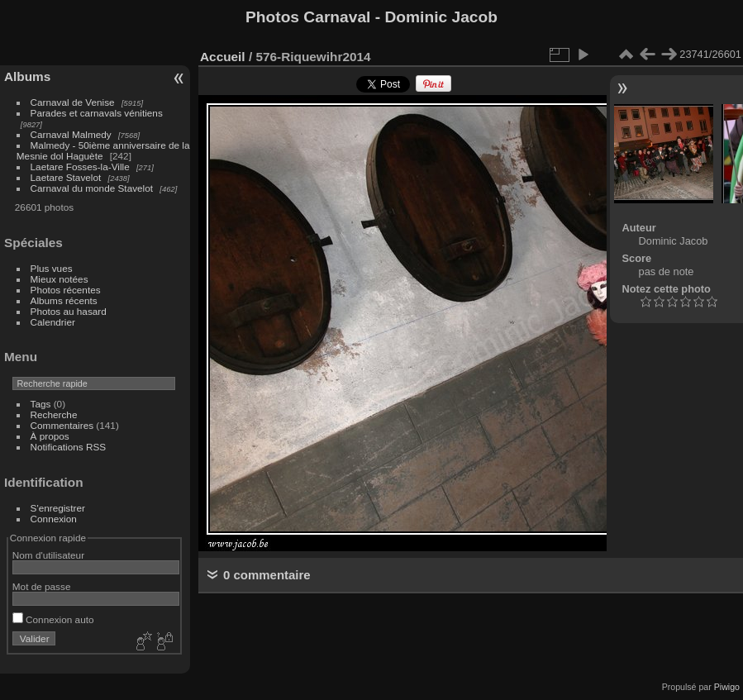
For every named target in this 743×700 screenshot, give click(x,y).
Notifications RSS (69, 447)
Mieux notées (60, 279)
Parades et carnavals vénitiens (97, 113)
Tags (41, 404)
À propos (50, 436)
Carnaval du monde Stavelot (92, 188)
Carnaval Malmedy (71, 134)
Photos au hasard (69, 311)
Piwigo (727, 687)
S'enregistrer (58, 508)
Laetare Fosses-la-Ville (80, 167)
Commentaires (62, 425)
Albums (27, 76)
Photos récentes (66, 290)
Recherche (54, 414)
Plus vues (52, 268)
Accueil (223, 57)
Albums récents (64, 300)
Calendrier (53, 322)
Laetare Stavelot (66, 177)
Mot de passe (42, 586)
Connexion (54, 519)
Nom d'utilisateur (48, 555)
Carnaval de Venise (73, 102)
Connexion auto (53, 619)
